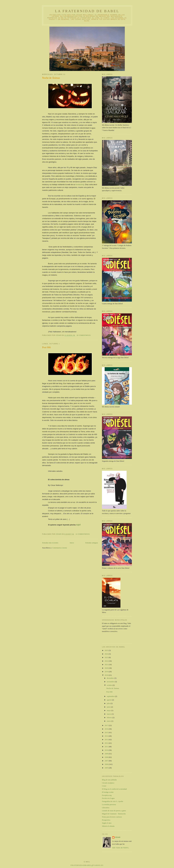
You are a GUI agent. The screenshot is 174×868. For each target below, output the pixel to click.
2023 (107, 657)
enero (109, 721)
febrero (110, 717)
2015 (107, 732)
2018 (107, 675)
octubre (110, 685)
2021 (107, 664)
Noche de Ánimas (51, 78)
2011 (107, 747)
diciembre (111, 678)
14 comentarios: (83, 534)
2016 (107, 729)
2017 (107, 725)
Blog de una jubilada (109, 780)
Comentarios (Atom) (60, 548)
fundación (80, 184)
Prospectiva (106, 820)
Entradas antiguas (92, 543)
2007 (107, 761)
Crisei (104, 786)
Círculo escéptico (108, 783)
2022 (107, 661)
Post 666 (46, 347)
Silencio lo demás (108, 826)
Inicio (72, 543)
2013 (107, 740)
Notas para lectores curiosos (112, 817)
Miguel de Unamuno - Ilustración (114, 814)
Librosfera (106, 808)
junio (109, 707)
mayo (109, 710)
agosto (109, 700)
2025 (107, 650)
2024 (107, 654)
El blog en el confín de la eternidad (114, 789)
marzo (109, 714)
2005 (107, 768)
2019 (107, 672)
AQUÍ (78, 525)
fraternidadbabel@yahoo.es (87, 865)
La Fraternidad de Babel (87, 11)
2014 (107, 736)
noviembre (111, 682)
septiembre (111, 696)
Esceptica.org (107, 795)
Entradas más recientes (50, 543)
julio (109, 703)
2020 (107, 668)
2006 (107, 764)
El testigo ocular (108, 792)
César (118, 837)
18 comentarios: (84, 335)
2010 (107, 750)
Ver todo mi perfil (121, 848)
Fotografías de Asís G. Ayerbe (113, 801)
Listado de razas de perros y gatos (114, 811)
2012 (107, 743)
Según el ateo (107, 823)
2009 (107, 754)
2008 (107, 757)
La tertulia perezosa (109, 804)
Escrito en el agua (108, 798)
